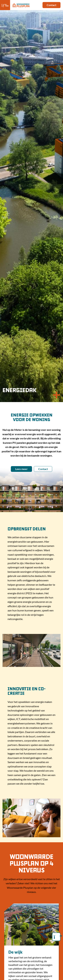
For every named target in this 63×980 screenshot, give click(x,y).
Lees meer (22, 469)
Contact (51, 5)
